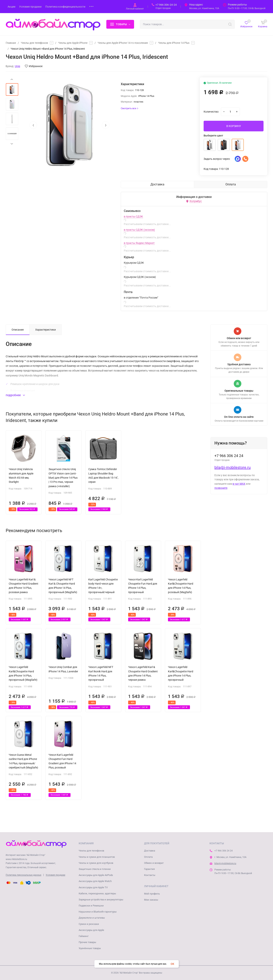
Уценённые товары (90, 948)
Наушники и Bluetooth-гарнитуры (98, 912)
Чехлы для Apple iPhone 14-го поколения (123, 43)
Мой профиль (152, 894)
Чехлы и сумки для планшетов (97, 857)
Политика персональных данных (24, 875)
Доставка (150, 851)
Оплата (148, 857)
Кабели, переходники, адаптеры (97, 893)
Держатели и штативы (92, 918)
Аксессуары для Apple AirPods (96, 875)
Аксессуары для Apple (91, 930)
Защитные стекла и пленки (95, 869)
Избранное (34, 66)
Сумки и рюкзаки (89, 924)
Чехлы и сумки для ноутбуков (96, 863)
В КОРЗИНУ (234, 126)
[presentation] (33, 125)
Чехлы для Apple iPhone (73, 43)
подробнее (15, 395)
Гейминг (84, 936)
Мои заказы (151, 900)
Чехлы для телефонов (34, 43)
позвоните (221, 488)
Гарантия (149, 869)
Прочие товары (87, 942)
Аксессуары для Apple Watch (95, 881)
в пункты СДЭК (133, 216)
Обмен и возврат (154, 863)
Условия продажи (55, 875)
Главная (11, 43)
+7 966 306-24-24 (166, 5)
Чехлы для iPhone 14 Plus (174, 43)
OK (172, 964)
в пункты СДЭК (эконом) (139, 230)
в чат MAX (239, 484)
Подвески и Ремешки (91, 906)
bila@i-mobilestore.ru (233, 467)
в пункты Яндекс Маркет (139, 243)
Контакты (150, 875)
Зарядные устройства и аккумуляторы (101, 900)
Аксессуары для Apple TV (93, 887)
